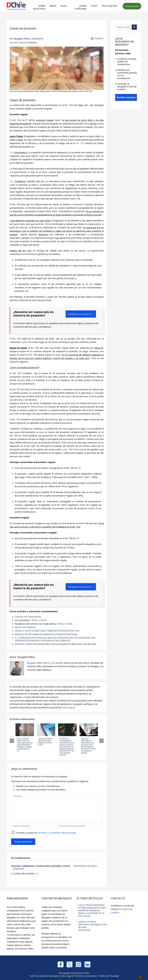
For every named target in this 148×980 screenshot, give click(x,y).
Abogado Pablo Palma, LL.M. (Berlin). (45, 662)
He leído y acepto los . (46, 832)
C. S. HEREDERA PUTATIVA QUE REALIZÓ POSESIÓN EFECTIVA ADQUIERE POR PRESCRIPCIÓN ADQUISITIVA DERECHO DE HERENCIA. (55, 639)
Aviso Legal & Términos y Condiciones (79, 975)
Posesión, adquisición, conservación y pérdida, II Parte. (41, 865)
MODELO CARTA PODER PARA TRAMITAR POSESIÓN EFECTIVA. (47, 630)
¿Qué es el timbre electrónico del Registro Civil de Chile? (92, 925)
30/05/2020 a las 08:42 (85, 865)
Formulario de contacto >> (81, 314)
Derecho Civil (16, 42)
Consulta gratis (132, 6)
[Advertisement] (65, 17)
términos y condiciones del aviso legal (57, 832)
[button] (12, 740)
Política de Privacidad (109, 975)
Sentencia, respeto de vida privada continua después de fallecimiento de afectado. (56, 644)
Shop (94, 6)
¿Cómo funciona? (81, 7)
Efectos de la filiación (25, 627)
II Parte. (43, 620)
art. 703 (80, 143)
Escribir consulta (126, 97)
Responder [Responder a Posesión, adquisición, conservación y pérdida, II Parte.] (19, 868)
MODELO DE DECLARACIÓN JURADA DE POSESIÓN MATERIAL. (46, 634)
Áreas (53, 6)
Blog (64, 6)
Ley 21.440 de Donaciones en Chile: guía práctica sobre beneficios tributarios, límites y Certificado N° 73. (92, 910)
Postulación (109, 6)
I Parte (34, 620)
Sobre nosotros (39, 7)
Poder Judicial (68, 707)
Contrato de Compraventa (28, 617)
